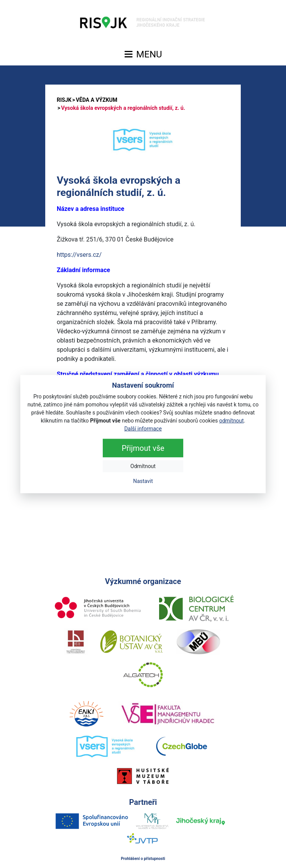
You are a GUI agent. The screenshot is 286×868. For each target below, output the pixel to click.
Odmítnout (143, 466)
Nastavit (143, 481)
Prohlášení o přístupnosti (143, 859)
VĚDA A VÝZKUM (97, 100)
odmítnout (232, 420)
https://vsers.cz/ (79, 255)
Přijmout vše (143, 448)
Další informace (143, 428)
